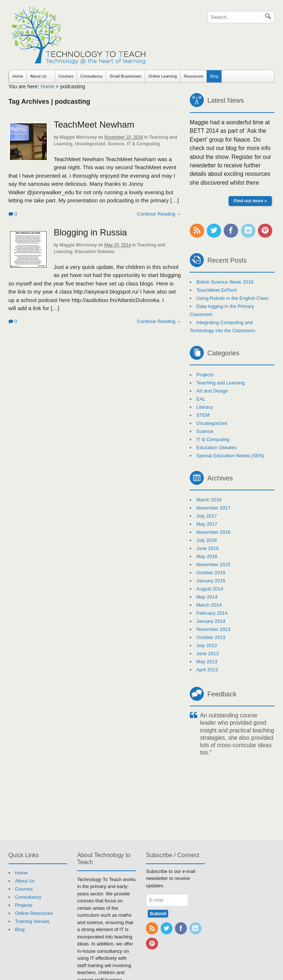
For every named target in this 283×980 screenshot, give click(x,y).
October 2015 (211, 573)
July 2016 (207, 540)
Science (116, 144)
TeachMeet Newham (94, 125)
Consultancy (92, 76)
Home (18, 76)
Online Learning (163, 76)
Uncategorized (90, 144)
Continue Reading (156, 214)
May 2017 (207, 524)
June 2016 (208, 548)
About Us (38, 76)
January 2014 (211, 621)
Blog (214, 76)
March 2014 (209, 605)
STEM (203, 415)
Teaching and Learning (221, 383)
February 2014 (212, 613)
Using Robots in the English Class (233, 298)
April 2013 (207, 670)
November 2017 (214, 508)
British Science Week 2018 (225, 282)
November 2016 (214, 532)
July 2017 (207, 516)
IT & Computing (143, 144)
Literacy (205, 407)
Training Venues (32, 921)
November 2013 (214, 629)
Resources (194, 76)
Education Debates (95, 252)
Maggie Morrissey (78, 137)
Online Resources (34, 913)
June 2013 (208, 654)
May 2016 (207, 556)
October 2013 (211, 637)
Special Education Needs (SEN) (230, 456)
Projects (205, 375)
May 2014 (207, 597)
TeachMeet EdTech (217, 290)
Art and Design (212, 391)
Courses (66, 76)
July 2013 (207, 645)
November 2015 (214, 564)
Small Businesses (125, 76)
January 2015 (211, 581)
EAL (201, 399)
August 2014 (210, 589)
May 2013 (207, 662)
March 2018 (209, 500)
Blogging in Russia (90, 232)
